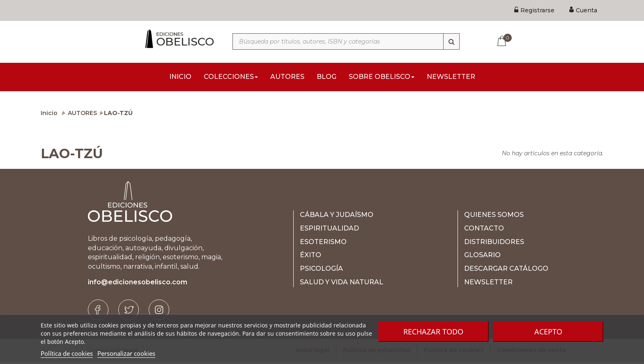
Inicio (49, 115)
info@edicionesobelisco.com (138, 285)
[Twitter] (129, 312)
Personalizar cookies (126, 353)
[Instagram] (159, 312)
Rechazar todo (433, 332)
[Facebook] (98, 312)
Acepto (548, 332)
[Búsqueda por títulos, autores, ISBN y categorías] (346, 41)
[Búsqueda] (451, 41)
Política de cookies (67, 353)
